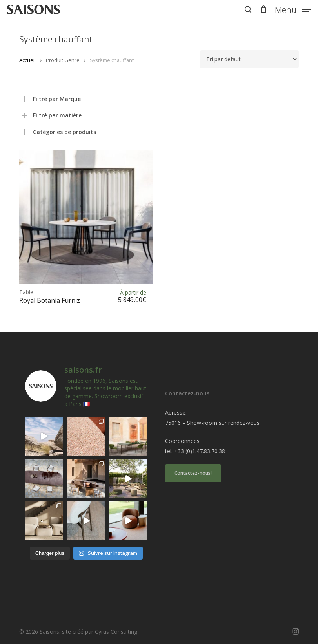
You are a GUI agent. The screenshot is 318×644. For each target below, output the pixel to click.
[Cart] (263, 9)
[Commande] (249, 59)
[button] (293, 9)
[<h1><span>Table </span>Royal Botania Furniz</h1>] (86, 217)
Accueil (27, 60)
